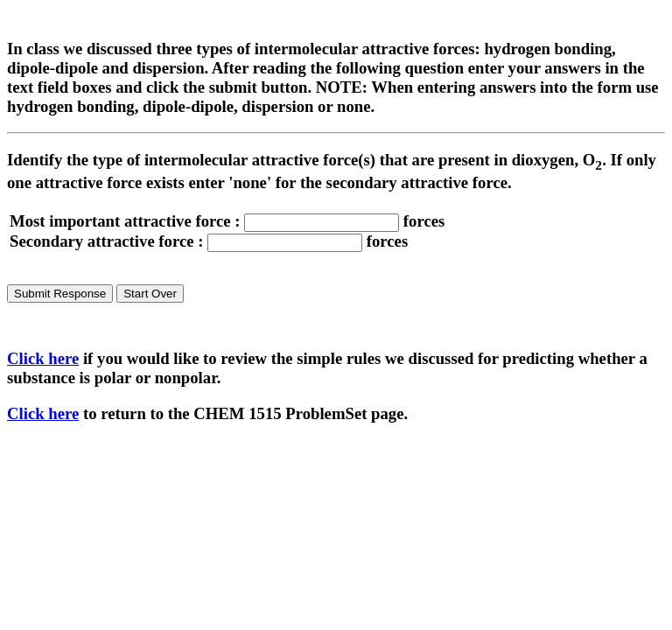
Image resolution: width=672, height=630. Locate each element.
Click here (43, 358)
